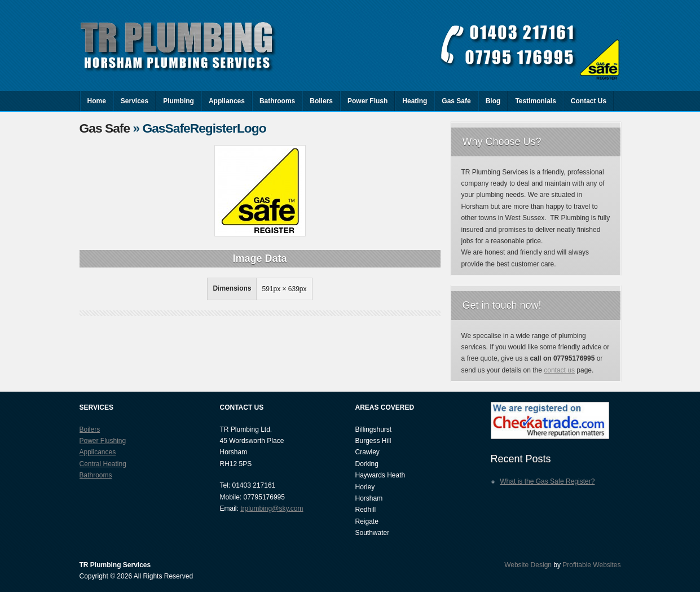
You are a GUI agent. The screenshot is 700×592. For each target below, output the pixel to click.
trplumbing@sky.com (272, 508)
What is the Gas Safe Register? (547, 481)
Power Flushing (103, 441)
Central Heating (103, 464)
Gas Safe (456, 101)
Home (97, 101)
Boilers (321, 101)
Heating (415, 101)
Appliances (227, 101)
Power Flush (367, 101)
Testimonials (535, 101)
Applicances (98, 452)
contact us (559, 370)
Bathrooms (277, 101)
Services (135, 101)
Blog (493, 101)
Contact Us (589, 101)
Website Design (528, 565)
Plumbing (179, 101)
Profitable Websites (591, 565)
